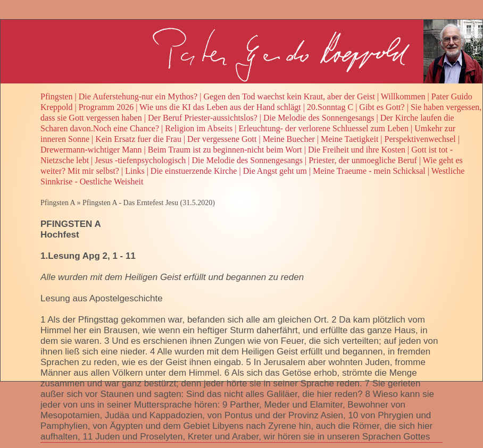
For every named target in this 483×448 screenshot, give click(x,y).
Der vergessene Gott (222, 139)
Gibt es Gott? (382, 107)
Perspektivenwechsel (420, 139)
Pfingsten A (58, 203)
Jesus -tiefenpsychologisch (140, 160)
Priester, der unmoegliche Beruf (363, 160)
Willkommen (403, 96)
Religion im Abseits (199, 128)
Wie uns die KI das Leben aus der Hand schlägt (220, 107)
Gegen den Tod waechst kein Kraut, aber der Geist (289, 96)
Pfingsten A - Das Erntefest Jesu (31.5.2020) (149, 203)
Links (135, 171)
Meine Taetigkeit (349, 139)
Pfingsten (56, 96)
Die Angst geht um (275, 171)
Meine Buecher (289, 139)
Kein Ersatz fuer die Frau (138, 139)
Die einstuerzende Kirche (194, 171)
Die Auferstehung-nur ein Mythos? (138, 96)
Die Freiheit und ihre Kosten (357, 150)
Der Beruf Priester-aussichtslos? (203, 118)
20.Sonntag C (330, 107)
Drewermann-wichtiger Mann (91, 150)
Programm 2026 (106, 107)
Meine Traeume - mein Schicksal (369, 171)
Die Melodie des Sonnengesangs (319, 118)
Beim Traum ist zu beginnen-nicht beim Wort (225, 150)
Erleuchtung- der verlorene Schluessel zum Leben (324, 128)
